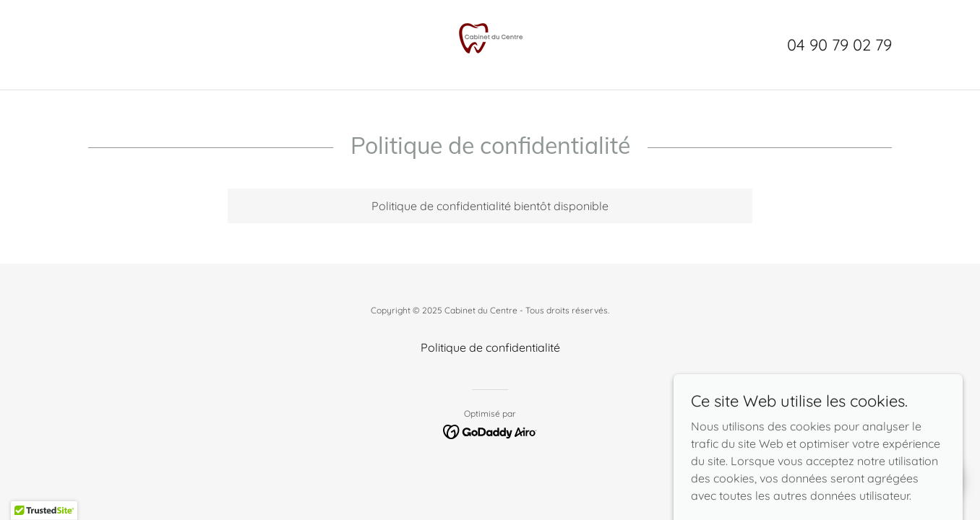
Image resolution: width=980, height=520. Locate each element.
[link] (490, 43)
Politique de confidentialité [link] (490, 347)
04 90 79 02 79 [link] (839, 45)
